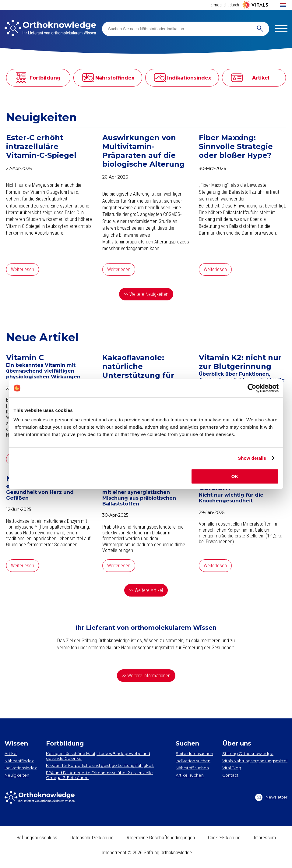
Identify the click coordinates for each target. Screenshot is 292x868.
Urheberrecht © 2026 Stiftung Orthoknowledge (146, 853)
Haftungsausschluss (37, 838)
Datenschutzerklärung (92, 838)
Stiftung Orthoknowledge (248, 753)
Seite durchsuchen (194, 753)
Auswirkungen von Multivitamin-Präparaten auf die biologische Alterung (143, 151)
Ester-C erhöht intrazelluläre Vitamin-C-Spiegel (41, 147)
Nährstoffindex (19, 761)
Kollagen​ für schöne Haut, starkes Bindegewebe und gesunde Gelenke (98, 756)
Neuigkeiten (41, 117)
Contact (230, 775)
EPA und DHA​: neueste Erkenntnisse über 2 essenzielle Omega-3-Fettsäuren (99, 775)
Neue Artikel (42, 337)
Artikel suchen (190, 775)
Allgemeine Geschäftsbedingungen (161, 838)
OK (235, 476)
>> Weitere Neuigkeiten (146, 294)
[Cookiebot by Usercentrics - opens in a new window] (252, 388)
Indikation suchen (193, 761)
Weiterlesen (23, 269)
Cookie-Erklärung (224, 838)
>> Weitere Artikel (146, 590)
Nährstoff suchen (192, 768)
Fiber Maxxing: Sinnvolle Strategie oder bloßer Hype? (236, 147)
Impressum (265, 838)
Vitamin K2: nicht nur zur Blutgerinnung (240, 362)
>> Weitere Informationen (146, 676)
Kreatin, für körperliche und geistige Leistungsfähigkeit (100, 765)
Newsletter (271, 797)
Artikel (11, 753)
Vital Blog (232, 768)
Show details (252, 458)
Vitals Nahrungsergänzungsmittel (255, 761)
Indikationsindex (21, 768)
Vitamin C (25, 358)
